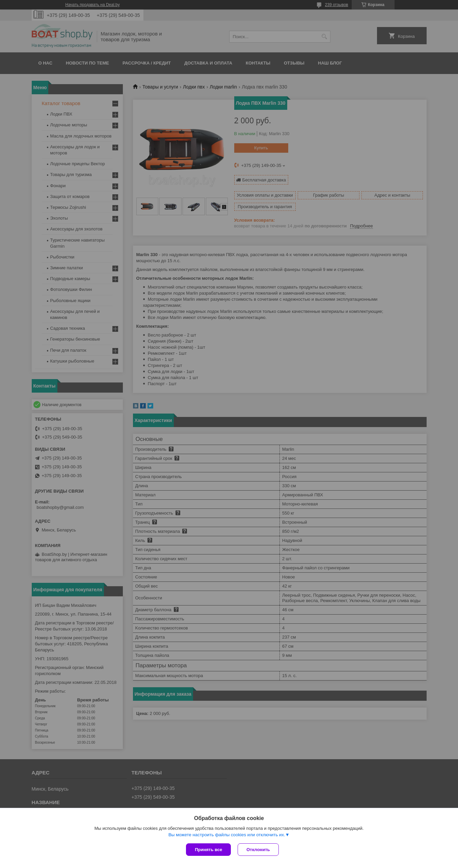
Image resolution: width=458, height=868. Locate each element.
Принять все (208, 850)
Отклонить (258, 850)
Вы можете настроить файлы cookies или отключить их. (227, 835)
